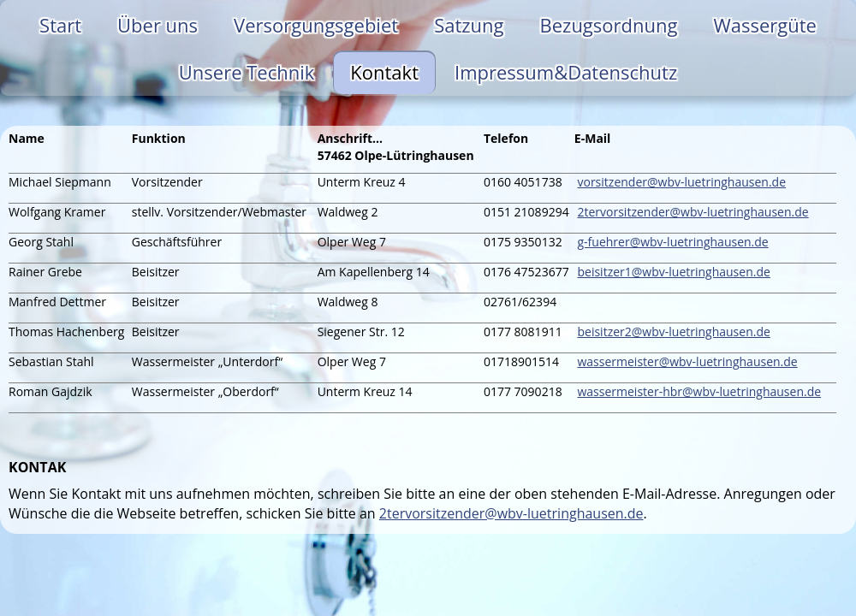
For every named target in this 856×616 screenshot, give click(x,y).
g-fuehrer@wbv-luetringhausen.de (672, 242)
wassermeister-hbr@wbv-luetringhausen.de (699, 391)
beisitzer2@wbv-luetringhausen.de (673, 332)
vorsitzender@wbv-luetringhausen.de (681, 182)
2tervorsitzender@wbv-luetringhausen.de (693, 212)
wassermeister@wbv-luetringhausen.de (687, 361)
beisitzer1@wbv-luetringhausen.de (673, 272)
